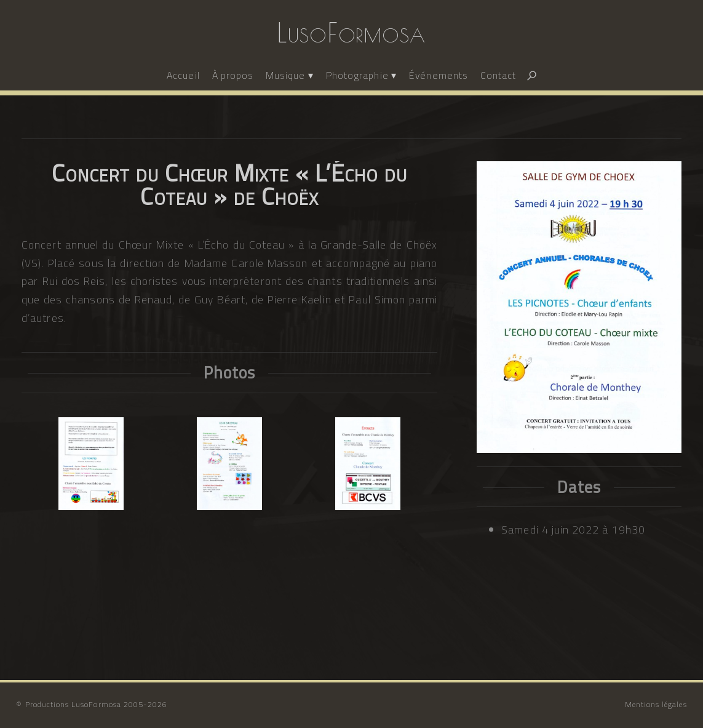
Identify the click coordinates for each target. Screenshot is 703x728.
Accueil (183, 75)
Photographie (357, 75)
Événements (439, 75)
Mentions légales (656, 704)
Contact (498, 75)
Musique (285, 75)
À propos (233, 75)
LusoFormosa (351, 33)
